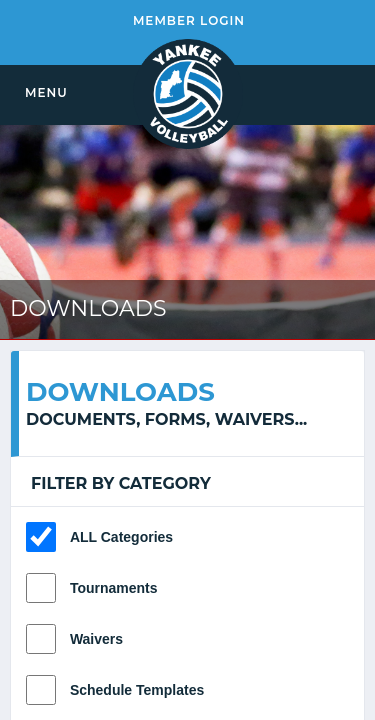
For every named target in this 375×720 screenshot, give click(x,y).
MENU (46, 92)
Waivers (96, 639)
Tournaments (114, 588)
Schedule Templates (137, 690)
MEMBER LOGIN (189, 20)
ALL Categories (121, 537)
